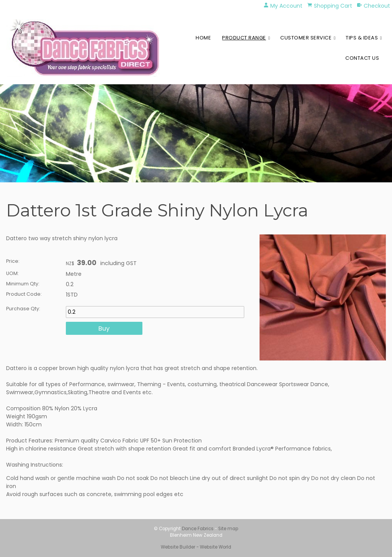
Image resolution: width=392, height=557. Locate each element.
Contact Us (362, 58)
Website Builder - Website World (196, 547)
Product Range (244, 38)
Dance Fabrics (198, 529)
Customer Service (306, 38)
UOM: (12, 273)
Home (203, 38)
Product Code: (24, 294)
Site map (228, 529)
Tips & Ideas (362, 38)
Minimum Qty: (23, 284)
